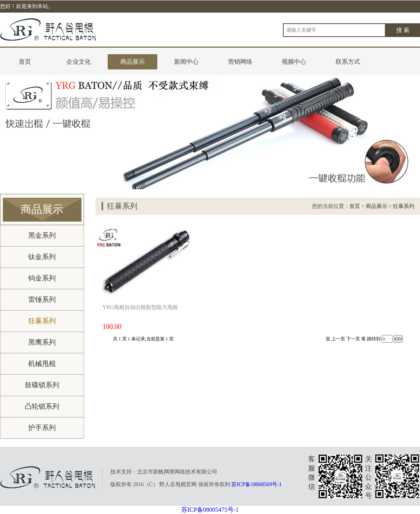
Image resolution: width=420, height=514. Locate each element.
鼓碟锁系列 (42, 385)
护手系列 (42, 428)
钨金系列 (42, 278)
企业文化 (79, 62)
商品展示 (132, 62)
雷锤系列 (42, 300)
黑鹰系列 (42, 342)
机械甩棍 (42, 364)
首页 (25, 62)
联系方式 (348, 62)
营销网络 (240, 62)
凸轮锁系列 (42, 406)
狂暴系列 (42, 321)
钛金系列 (42, 257)
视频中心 (294, 62)
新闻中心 (186, 62)
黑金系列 (42, 235)
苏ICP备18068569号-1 (256, 484)
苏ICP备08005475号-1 (210, 510)
